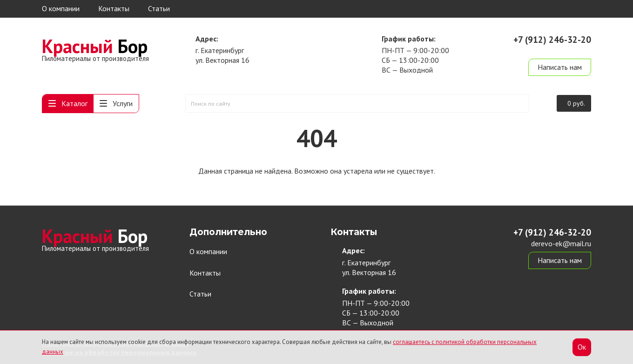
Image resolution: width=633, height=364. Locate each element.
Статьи (159, 8)
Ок (582, 347)
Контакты (114, 8)
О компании (61, 8)
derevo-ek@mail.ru (561, 50)
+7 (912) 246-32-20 (552, 40)
